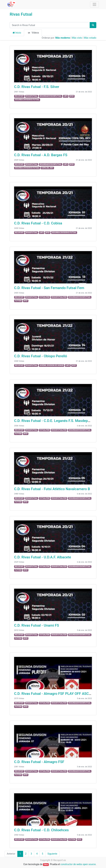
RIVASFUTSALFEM (59, 297)
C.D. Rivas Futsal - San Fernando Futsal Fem (49, 288)
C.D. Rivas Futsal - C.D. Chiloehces (41, 830)
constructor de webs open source (78, 864)
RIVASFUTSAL (32, 96)
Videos (33, 33)
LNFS (66, 96)
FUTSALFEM (44, 297)
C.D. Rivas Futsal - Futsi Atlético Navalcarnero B (52, 489)
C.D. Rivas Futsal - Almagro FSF (39, 762)
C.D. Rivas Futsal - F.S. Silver (37, 87)
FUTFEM (18, 301)
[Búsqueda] (93, 25)
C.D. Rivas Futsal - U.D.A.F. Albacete (43, 557)
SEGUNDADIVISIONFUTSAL (50, 96)
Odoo (46, 865)
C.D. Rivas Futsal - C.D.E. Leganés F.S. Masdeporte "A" (57, 421)
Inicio (17, 33)
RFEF (72, 96)
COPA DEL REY (47, 168)
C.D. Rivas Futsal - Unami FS (37, 625)
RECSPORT (19, 96)
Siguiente (52, 854)
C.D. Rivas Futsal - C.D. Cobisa (38, 223)
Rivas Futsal (21, 14)
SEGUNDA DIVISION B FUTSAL (27, 100)
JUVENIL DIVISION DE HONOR (51, 365)
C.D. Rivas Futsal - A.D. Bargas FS (41, 155)
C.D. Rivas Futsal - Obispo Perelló (41, 356)
